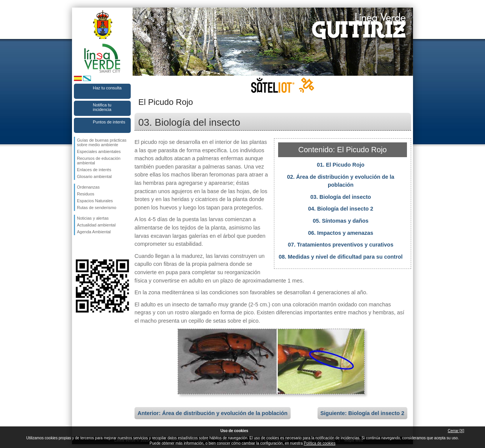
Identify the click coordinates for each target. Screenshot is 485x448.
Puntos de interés (109, 122)
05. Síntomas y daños (340, 221)
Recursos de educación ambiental (99, 161)
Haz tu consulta (107, 88)
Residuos (86, 194)
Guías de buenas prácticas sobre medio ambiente (102, 142)
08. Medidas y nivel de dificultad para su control (340, 257)
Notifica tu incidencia (102, 107)
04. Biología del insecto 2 (341, 209)
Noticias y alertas (93, 218)
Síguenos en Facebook (78, 247)
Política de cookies (320, 443)
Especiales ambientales (99, 151)
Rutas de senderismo (97, 208)
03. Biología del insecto (341, 197)
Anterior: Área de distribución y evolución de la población (213, 413)
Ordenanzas (88, 187)
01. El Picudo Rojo (341, 165)
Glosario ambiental (94, 176)
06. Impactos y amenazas (341, 233)
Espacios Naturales (95, 201)
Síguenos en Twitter (91, 247)
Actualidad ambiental (96, 225)
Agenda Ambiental (94, 232)
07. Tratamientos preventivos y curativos (341, 245)
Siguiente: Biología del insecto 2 (363, 413)
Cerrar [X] (456, 431)
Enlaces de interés (94, 170)
